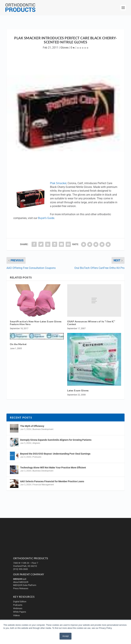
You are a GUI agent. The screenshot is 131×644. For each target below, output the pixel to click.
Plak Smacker (58, 183)
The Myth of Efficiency (32, 426)
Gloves (64, 48)
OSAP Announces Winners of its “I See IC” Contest (91, 323)
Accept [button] (66, 636)
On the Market (18, 344)
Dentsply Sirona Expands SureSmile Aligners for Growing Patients (56, 440)
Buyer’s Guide (46, 218)
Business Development (43, 429)
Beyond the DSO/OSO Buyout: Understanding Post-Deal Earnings (55, 454)
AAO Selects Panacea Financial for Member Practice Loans (52, 481)
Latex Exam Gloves (78, 390)
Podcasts (37, 457)
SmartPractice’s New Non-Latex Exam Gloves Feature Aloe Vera (36, 323)
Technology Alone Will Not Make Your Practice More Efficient (53, 468)
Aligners (36, 443)
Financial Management (43, 485)
